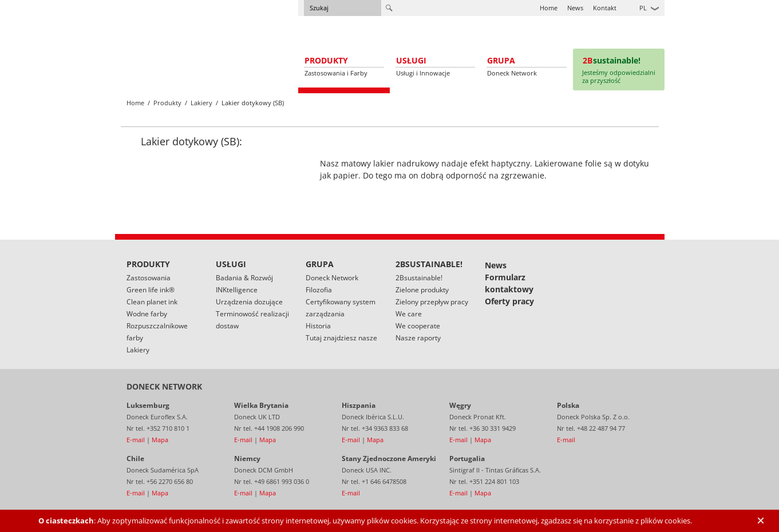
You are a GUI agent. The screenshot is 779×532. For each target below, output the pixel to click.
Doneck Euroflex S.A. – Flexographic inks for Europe (171, 43)
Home (549, 8)
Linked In (656, 271)
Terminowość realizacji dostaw (252, 320)
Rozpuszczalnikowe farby (157, 332)
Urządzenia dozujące (249, 302)
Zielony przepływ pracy (432, 302)
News (575, 8)
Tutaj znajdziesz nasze (341, 338)
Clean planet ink (152, 302)
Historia (318, 326)
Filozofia (319, 290)
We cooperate (418, 326)
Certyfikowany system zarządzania (341, 308)
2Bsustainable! (419, 278)
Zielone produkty (422, 290)
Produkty (167, 103)
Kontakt (605, 8)
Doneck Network (332, 278)
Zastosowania (149, 278)
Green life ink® (151, 290)
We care (409, 314)
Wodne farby (147, 314)
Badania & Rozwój (244, 278)
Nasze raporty (418, 338)
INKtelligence (237, 290)
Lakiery (201, 103)
